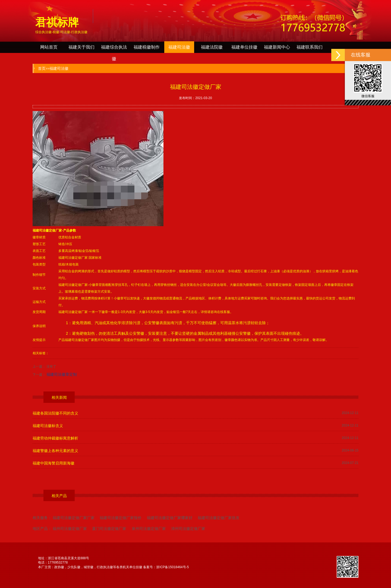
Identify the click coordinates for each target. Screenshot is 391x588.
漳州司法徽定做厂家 (188, 529)
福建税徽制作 (147, 47)
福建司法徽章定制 (62, 374)
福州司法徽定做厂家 (70, 529)
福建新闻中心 (277, 47)
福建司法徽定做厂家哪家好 (170, 518)
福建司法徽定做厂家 (47, 230)
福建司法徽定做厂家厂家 (74, 518)
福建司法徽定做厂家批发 (219, 518)
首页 (42, 68)
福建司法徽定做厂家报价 (121, 518)
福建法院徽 (212, 47)
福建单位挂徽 (244, 47)
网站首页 (49, 47)
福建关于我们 (81, 47)
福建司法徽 (179, 47)
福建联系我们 (310, 47)
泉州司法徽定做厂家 (149, 529)
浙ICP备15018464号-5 (172, 567)
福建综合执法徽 (114, 49)
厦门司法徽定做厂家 (109, 529)
